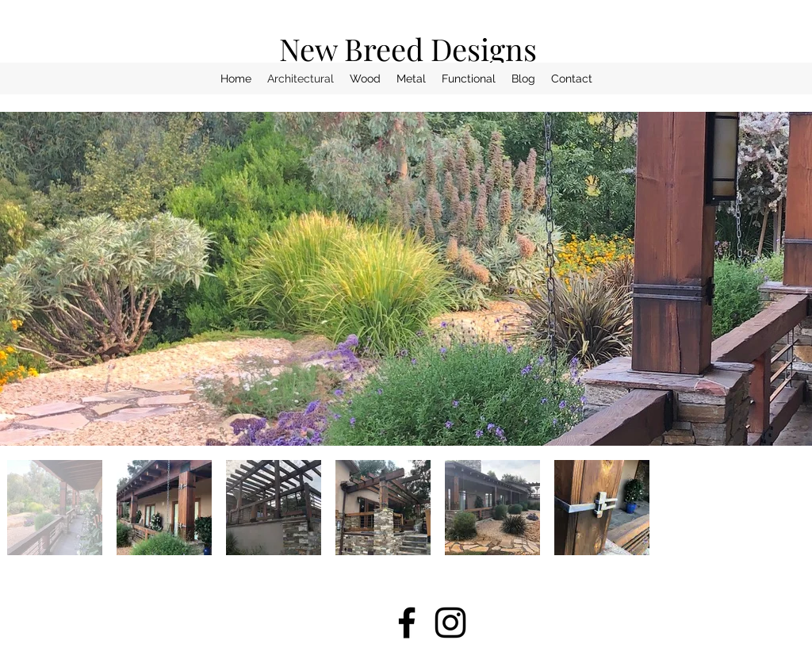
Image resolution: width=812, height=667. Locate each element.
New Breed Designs (408, 49)
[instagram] (450, 623)
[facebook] (407, 623)
